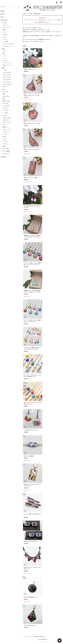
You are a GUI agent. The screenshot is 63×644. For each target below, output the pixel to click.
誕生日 (4, 146)
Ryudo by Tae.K (7, 118)
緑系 (4, 99)
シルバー (5, 56)
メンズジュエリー (6, 132)
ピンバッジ (5, 39)
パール (4, 58)
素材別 (3, 49)
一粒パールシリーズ (7, 129)
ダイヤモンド (5, 61)
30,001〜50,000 (7, 82)
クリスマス (5, 144)
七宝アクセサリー (7, 120)
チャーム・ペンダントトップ (8, 44)
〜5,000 (5, 70)
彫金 (4, 54)
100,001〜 (5, 87)
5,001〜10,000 (6, 73)
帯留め (4, 30)
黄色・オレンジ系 (6, 101)
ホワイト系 (5, 108)
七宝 (4, 51)
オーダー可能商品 (6, 151)
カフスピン (5, 35)
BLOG (2, 17)
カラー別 (4, 89)
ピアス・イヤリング (7, 27)
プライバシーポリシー (28, 637)
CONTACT (4, 157)
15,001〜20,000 (7, 77)
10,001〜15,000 (7, 75)
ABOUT (3, 14)
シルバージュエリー (7, 122)
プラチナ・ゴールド (7, 63)
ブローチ (5, 32)
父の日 (4, 139)
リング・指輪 (5, 42)
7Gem (4, 125)
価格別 (3, 68)
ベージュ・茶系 (6, 106)
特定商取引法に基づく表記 (39, 637)
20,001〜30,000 (7, 80)
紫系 (4, 94)
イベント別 (4, 134)
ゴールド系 (5, 113)
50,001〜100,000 (7, 84)
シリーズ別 (30, 14)
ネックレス (5, 25)
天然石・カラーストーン (8, 65)
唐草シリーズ (6, 127)
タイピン (5, 37)
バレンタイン (5, 142)
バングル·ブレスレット (7, 46)
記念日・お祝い (6, 149)
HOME (24, 14)
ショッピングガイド (6, 154)
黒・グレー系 (5, 92)
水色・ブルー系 (6, 96)
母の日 (4, 137)
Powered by (43, 641)
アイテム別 (4, 23)
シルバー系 (5, 110)
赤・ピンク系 (5, 103)
